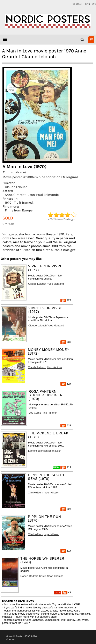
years (77, 611)
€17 (66, 551)
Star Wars (82, 620)
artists (54, 611)
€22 (66, 425)
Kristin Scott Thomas (51, 576)
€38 (66, 342)
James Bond (52, 620)
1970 (8, 202)
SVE (94, 4)
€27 (66, 300)
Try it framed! (24, 202)
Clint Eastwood (34, 620)
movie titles (65, 611)
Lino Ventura (54, 367)
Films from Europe (19, 210)
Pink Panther (49, 413)
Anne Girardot (15, 195)
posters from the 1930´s (16, 623)
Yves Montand (55, 284)
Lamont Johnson (38, 451)
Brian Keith (55, 451)
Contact (77, 4)
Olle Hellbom (35, 493)
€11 (66, 467)
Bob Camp (35, 413)
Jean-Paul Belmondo (43, 195)
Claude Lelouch (16, 187)
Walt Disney (68, 620)
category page (48, 617)
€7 (67, 592)
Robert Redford (29, 576)
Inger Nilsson (51, 493)
